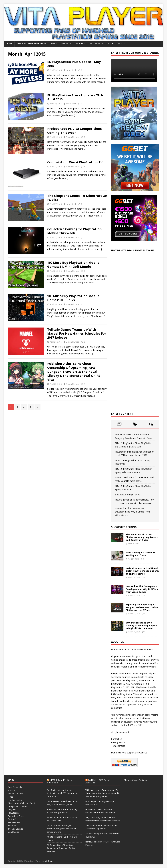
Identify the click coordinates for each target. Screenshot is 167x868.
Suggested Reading (124, 527)
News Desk (71, 70)
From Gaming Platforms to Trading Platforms (141, 554)
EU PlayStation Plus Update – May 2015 (74, 64)
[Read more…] (98, 82)
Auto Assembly (15, 787)
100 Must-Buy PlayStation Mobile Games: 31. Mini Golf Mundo (73, 265)
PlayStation (13, 813)
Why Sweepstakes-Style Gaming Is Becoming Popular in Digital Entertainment (142, 625)
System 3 (12, 819)
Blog (111, 44)
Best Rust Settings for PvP (128, 495)
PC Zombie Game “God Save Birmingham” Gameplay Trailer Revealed (61, 848)
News (54, 44)
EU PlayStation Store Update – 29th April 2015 (75, 97)
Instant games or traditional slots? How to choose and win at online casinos (142, 571)
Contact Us (117, 739)
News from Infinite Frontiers (59, 781)
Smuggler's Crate (16, 816)
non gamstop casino (17, 806)
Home (9, 44)
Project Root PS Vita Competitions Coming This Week (74, 131)
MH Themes (50, 861)
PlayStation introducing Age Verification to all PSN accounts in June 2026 (62, 793)
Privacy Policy (118, 742)
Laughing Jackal (15, 800)
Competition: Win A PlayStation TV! (75, 162)
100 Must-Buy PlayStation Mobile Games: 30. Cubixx (73, 298)
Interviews (96, 44)
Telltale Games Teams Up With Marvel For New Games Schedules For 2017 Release (77, 333)
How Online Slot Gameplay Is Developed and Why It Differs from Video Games (132, 512)
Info (121, 44)
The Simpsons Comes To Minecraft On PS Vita (77, 198)
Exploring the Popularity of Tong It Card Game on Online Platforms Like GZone (142, 607)
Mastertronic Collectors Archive (22, 803)
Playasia (12, 810)
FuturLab (12, 790)
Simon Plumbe (73, 137)
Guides (80, 44)
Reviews (65, 44)
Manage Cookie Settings (135, 780)
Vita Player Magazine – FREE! (32, 44)
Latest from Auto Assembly (98, 781)
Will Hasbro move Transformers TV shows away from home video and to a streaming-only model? (103, 793)
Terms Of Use (118, 746)
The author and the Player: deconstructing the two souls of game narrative (61, 829)
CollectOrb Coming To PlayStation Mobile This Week (74, 231)
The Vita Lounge (15, 829)
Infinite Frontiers (16, 794)
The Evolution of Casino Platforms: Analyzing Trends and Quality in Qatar (142, 537)
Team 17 (12, 826)
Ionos (11, 797)
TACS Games (14, 822)
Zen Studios (14, 832)
